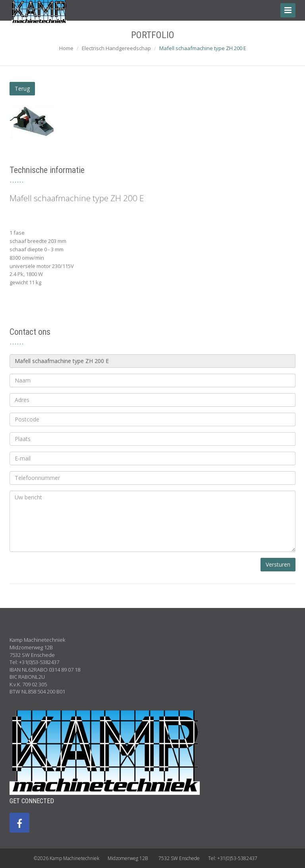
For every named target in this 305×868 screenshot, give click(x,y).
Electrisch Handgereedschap (116, 48)
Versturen (278, 564)
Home (66, 48)
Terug (22, 88)
